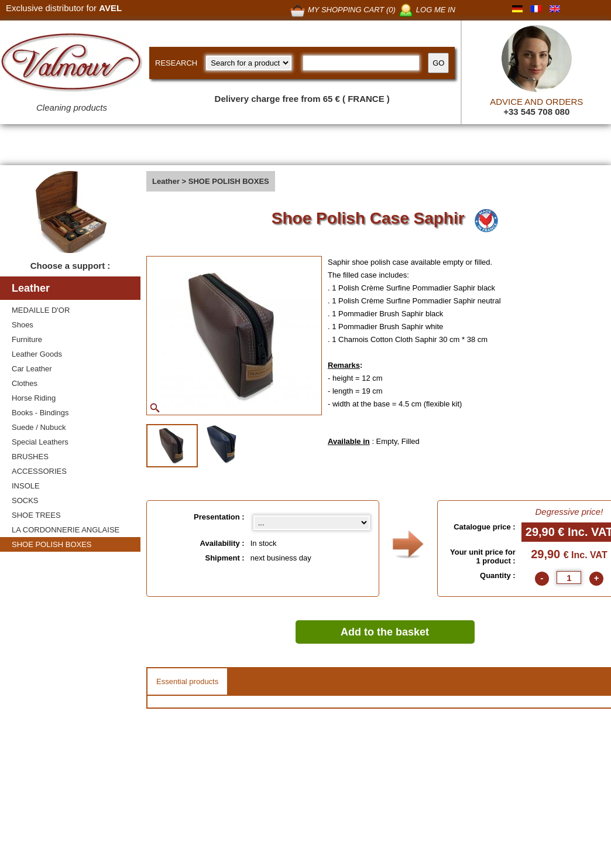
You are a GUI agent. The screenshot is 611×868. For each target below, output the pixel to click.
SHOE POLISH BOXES (52, 544)
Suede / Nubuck (39, 427)
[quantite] (569, 577)
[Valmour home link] (72, 64)
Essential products (187, 681)
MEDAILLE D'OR (41, 310)
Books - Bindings (40, 413)
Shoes (23, 325)
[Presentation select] (312, 523)
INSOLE (26, 486)
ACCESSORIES (39, 471)
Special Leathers (40, 442)
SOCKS (25, 500)
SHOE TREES (36, 515)
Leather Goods (37, 354)
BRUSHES (30, 457)
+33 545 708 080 (536, 112)
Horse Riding (34, 398)
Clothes (25, 383)
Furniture (27, 339)
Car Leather (32, 369)
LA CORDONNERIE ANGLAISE (66, 530)
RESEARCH (176, 63)
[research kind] (249, 63)
